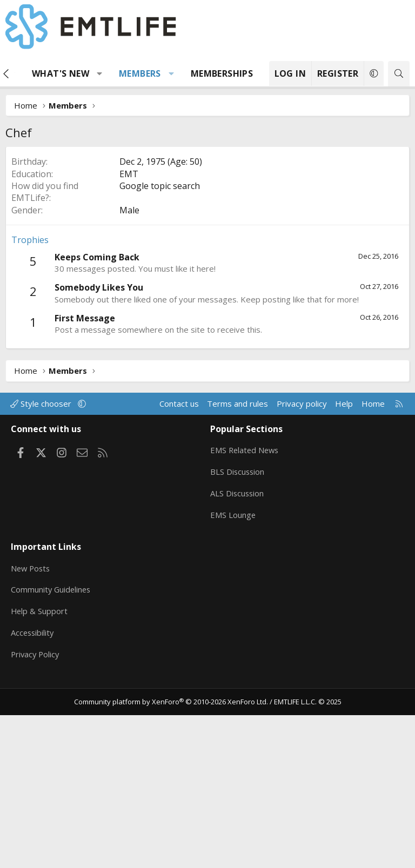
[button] (100, 73)
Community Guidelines (52, 745)
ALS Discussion (238, 653)
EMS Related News (246, 611)
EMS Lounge (233, 674)
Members (140, 73)
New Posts (32, 724)
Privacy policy (302, 566)
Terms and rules (237, 566)
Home (373, 566)
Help (344, 566)
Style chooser (42, 566)
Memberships (222, 73)
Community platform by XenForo (171, 855)
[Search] (399, 74)
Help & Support (40, 766)
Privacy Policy (36, 809)
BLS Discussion (238, 632)
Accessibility (33, 788)
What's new (61, 73)
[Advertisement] (207, 227)
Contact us (179, 566)
